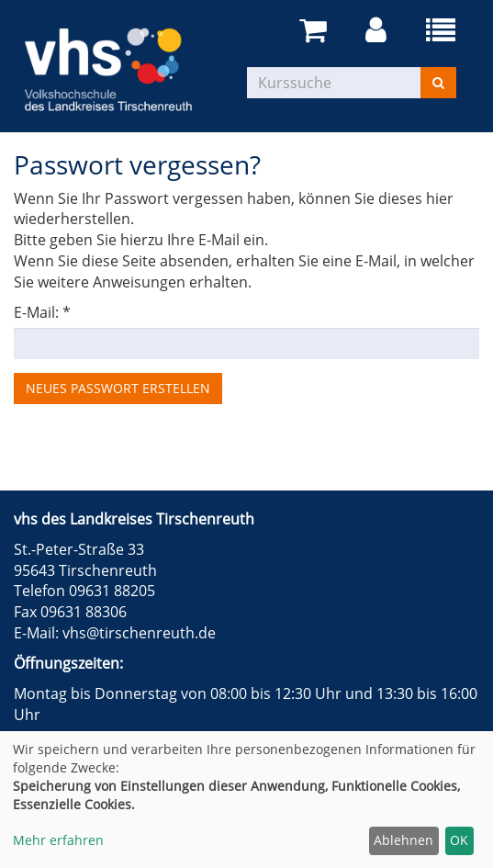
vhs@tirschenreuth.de (139, 633)
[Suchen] (438, 83)
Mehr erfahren (58, 840)
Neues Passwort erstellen (118, 388)
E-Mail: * (42, 312)
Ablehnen (403, 840)
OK (459, 840)
